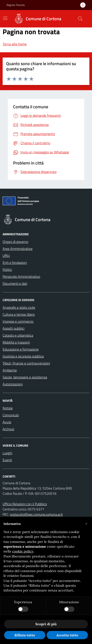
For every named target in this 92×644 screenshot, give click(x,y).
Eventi (7, 460)
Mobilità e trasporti (16, 342)
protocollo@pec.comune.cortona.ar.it (36, 514)
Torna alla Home (15, 44)
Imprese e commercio (18, 321)
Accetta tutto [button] (67, 635)
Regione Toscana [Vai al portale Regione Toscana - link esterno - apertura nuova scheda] (16, 5)
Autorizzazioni (13, 384)
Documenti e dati (15, 283)
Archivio (8, 429)
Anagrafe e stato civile (19, 307)
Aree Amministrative (18, 249)
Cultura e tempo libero (19, 314)
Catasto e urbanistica (18, 335)
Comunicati (11, 415)
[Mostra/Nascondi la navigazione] (5, 18)
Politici (7, 269)
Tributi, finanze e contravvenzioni (26, 363)
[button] (86, 524)
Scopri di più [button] (46, 624)
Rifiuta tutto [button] (25, 635)
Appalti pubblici (14, 328)
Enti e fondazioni (15, 263)
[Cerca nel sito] (80, 19)
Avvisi (7, 422)
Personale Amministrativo (21, 276)
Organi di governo (15, 242)
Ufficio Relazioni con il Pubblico (25, 504)
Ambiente (10, 370)
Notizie (8, 408)
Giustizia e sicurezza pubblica (23, 356)
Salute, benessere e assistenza (25, 377)
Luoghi (7, 453)
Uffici (6, 256)
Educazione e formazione (21, 349)
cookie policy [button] (23, 551)
